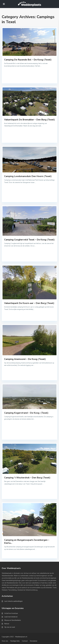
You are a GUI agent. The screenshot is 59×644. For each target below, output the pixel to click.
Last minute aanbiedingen (13, 601)
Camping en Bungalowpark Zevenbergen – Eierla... (27, 541)
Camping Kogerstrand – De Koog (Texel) (26, 413)
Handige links (15, 641)
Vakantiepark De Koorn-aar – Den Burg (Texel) (29, 303)
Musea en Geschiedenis (13, 620)
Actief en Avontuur (11, 613)
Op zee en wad (10, 627)
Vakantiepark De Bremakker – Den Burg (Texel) (29, 120)
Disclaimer (34, 641)
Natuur (7, 624)
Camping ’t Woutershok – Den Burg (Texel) (27, 478)
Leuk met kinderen (11, 617)
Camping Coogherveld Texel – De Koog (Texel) (29, 240)
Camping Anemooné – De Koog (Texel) (25, 359)
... (41, 66)
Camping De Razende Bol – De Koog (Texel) (28, 60)
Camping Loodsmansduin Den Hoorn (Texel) (28, 176)
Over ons (5, 641)
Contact (25, 641)
